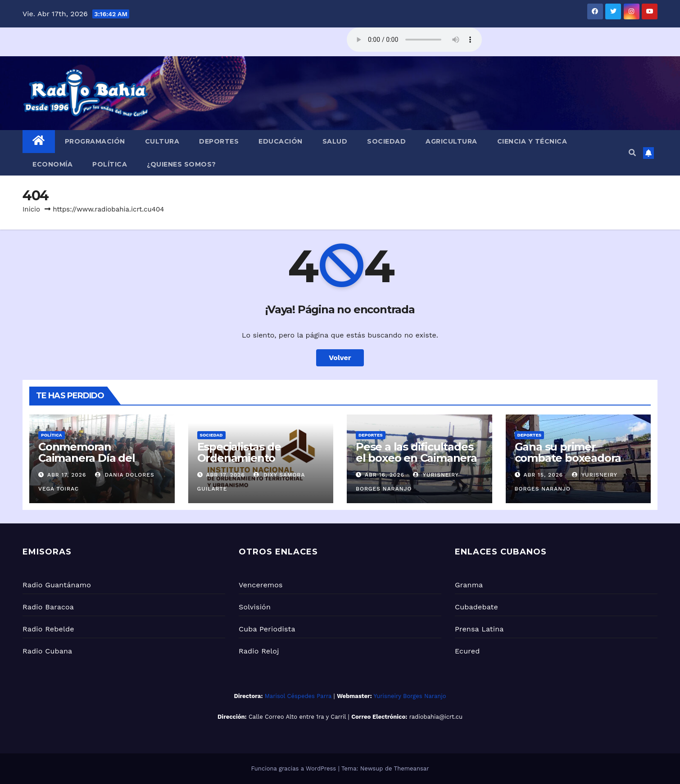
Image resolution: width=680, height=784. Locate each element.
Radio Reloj (259, 651)
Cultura (162, 141)
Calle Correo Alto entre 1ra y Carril (297, 717)
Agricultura (451, 141)
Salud (335, 141)
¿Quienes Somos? (181, 164)
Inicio (31, 209)
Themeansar (412, 768)
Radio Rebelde (48, 629)
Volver (340, 358)
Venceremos (261, 585)
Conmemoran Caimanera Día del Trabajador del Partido (98, 458)
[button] (632, 153)
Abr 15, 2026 (543, 475)
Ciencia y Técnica (532, 141)
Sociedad (386, 141)
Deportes (219, 141)
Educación (281, 141)
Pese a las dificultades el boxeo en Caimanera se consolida (416, 458)
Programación (95, 141)
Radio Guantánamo (57, 585)
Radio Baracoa (48, 607)
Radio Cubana (47, 651)
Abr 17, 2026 (67, 475)
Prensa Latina (479, 629)
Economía (52, 164)
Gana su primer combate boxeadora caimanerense (568, 458)
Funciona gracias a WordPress (294, 768)
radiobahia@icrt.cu (436, 717)
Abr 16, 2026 (385, 475)
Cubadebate (476, 607)
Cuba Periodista (267, 629)
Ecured (467, 651)
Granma (469, 585)
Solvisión (255, 607)
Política (110, 164)
